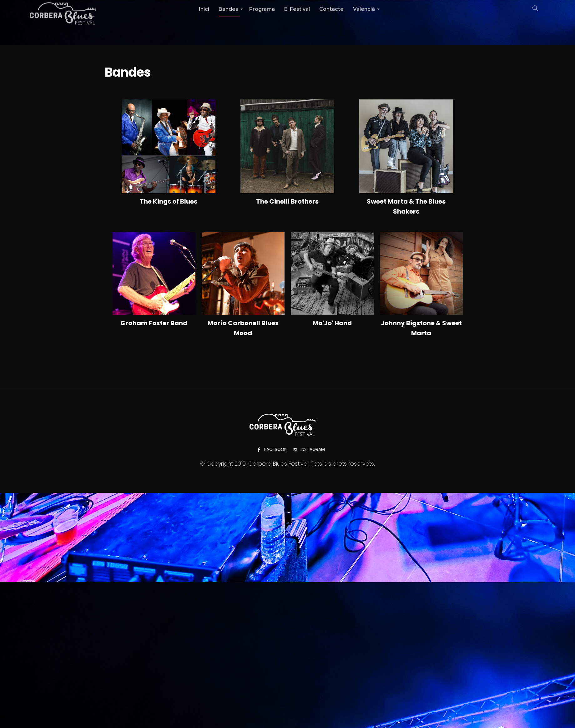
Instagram (309, 449)
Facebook (272, 449)
